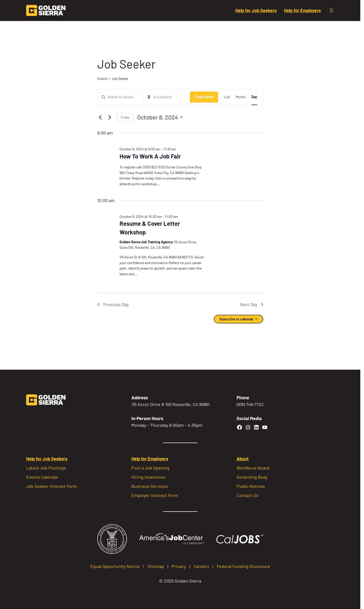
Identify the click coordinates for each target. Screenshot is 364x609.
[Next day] (110, 117)
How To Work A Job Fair (150, 156)
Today (125, 117)
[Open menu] (331, 10)
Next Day (252, 304)
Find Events (204, 97)
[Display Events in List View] (227, 97)
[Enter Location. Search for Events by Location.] (167, 97)
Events (102, 79)
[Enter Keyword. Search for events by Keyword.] (121, 97)
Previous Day (113, 304)
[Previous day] (100, 117)
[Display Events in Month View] (241, 97)
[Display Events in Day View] (254, 97)
